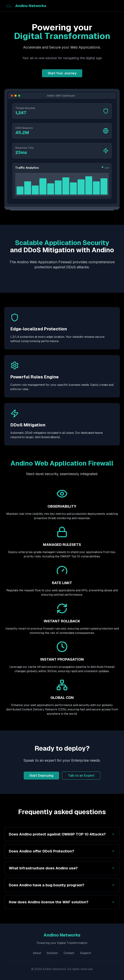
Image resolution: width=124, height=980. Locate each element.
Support (86, 953)
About (37, 953)
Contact (69, 953)
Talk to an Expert (81, 775)
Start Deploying (41, 775)
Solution (52, 953)
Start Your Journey (62, 73)
